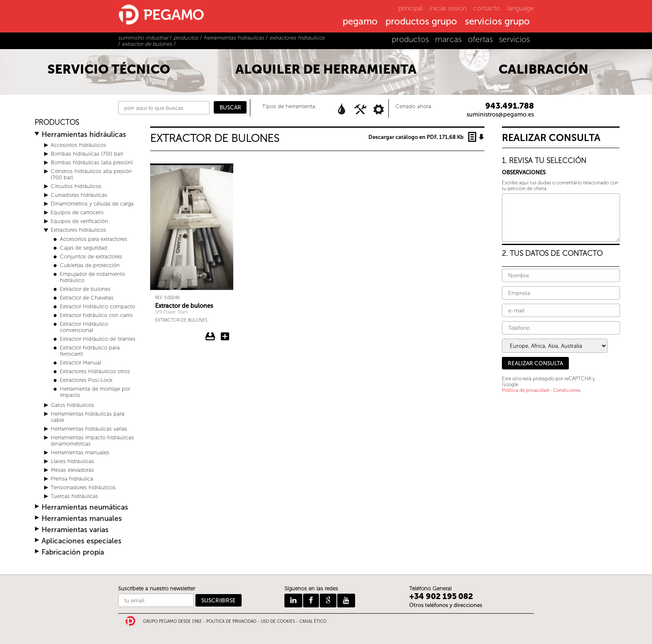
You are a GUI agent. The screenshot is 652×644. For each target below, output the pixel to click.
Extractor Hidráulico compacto (98, 306)
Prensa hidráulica (72, 479)
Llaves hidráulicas (72, 461)
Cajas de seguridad (84, 248)
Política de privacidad (525, 390)
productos (410, 39)
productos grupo (421, 22)
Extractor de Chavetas (87, 298)
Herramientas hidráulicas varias (89, 429)
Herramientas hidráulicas (84, 135)
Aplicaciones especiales (81, 541)
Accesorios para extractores (94, 239)
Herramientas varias (75, 530)
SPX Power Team (172, 312)
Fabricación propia (73, 552)
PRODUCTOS (57, 123)
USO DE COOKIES (278, 622)
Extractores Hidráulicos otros (95, 371)
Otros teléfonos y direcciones (446, 605)
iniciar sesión (448, 8)
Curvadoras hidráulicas (79, 195)
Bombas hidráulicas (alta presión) (92, 162)
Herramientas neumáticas (85, 507)
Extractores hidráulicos (78, 230)
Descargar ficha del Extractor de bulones (210, 337)
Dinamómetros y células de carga (92, 204)
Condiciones (567, 390)
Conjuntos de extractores (91, 256)
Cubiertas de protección (90, 265)
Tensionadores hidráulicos (83, 487)
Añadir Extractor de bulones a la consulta (225, 337)
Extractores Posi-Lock (86, 380)
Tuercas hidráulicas (74, 496)
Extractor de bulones (85, 289)
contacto (487, 8)
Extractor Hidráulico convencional (84, 327)
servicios (514, 39)
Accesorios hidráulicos (78, 145)
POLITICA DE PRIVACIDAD (231, 622)
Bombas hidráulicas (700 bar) (87, 154)
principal (411, 8)
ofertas (480, 39)
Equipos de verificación (79, 221)
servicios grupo (497, 22)
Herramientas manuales (80, 452)
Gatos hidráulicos (72, 405)
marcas (448, 39)
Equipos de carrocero (77, 212)
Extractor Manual (80, 363)
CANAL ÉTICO (313, 622)
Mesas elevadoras (72, 470)
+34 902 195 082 (441, 596)
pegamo (360, 22)
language (520, 8)
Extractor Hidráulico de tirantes (98, 339)
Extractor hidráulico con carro (96, 315)
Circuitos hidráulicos (76, 186)
